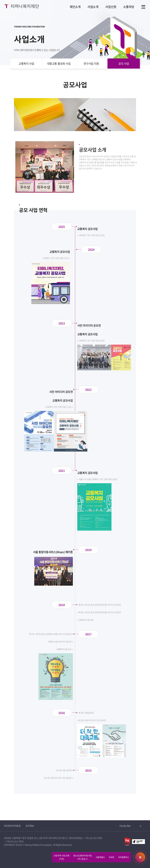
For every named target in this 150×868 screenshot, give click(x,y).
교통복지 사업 (26, 63)
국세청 (111, 857)
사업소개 (93, 7)
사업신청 (111, 7)
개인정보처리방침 (12, 826)
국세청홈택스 (124, 857)
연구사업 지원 (91, 63)
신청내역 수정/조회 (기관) (62, 857)
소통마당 (129, 7)
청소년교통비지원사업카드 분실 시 (83, 857)
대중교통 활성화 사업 (59, 63)
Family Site (125, 826)
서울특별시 (100, 857)
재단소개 (75, 7)
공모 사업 (124, 63)
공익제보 (30, 826)
